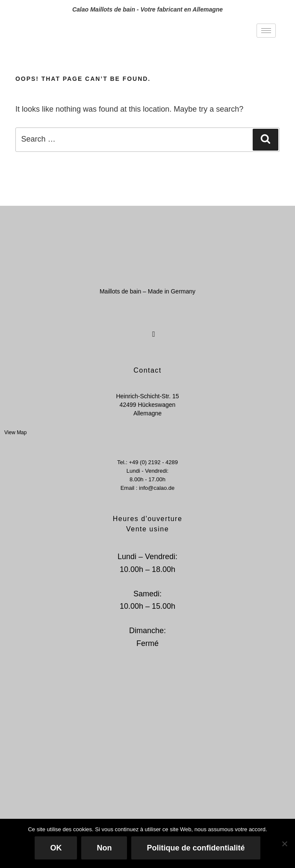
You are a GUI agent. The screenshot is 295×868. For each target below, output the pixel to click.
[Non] (284, 844)
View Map (15, 433)
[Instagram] (153, 329)
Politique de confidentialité (196, 848)
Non (104, 848)
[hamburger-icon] (266, 31)
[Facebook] (138, 329)
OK (56, 848)
